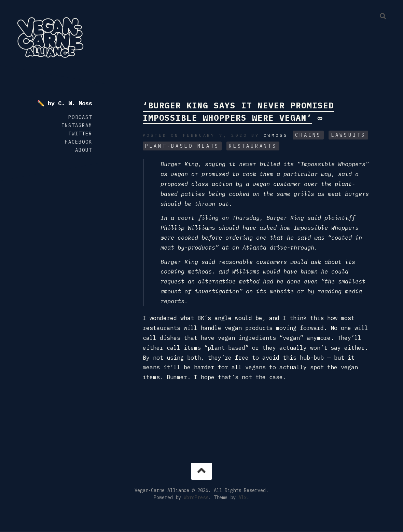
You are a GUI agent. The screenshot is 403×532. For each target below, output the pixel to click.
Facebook (79, 142)
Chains (308, 135)
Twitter (80, 134)
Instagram (77, 125)
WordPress (196, 497)
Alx (242, 497)
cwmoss (276, 135)
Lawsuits (348, 135)
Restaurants (253, 146)
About (84, 150)
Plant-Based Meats (182, 146)
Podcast (80, 117)
